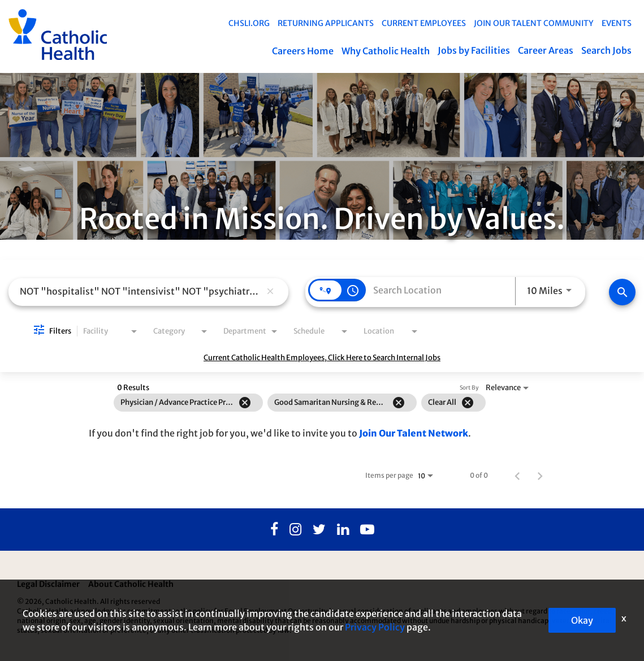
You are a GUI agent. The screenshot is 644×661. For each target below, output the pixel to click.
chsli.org (249, 23)
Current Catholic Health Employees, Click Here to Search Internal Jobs (322, 358)
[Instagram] (295, 530)
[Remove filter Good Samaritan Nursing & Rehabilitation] (399, 403)
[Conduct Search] (622, 292)
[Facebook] (274, 530)
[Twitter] (319, 530)
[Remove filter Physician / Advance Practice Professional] (245, 403)
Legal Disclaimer (48, 585)
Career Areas (546, 50)
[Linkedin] (343, 530)
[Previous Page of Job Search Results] (517, 476)
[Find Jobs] (622, 292)
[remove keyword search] (270, 292)
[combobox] (140, 291)
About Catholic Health (131, 585)
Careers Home (303, 51)
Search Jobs (606, 50)
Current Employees (424, 23)
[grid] (300, 403)
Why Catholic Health (386, 51)
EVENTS (617, 23)
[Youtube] (367, 530)
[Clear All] (468, 403)
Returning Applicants (326, 23)
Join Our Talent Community (534, 23)
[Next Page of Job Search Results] (540, 476)
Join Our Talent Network (414, 433)
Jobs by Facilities (474, 50)
